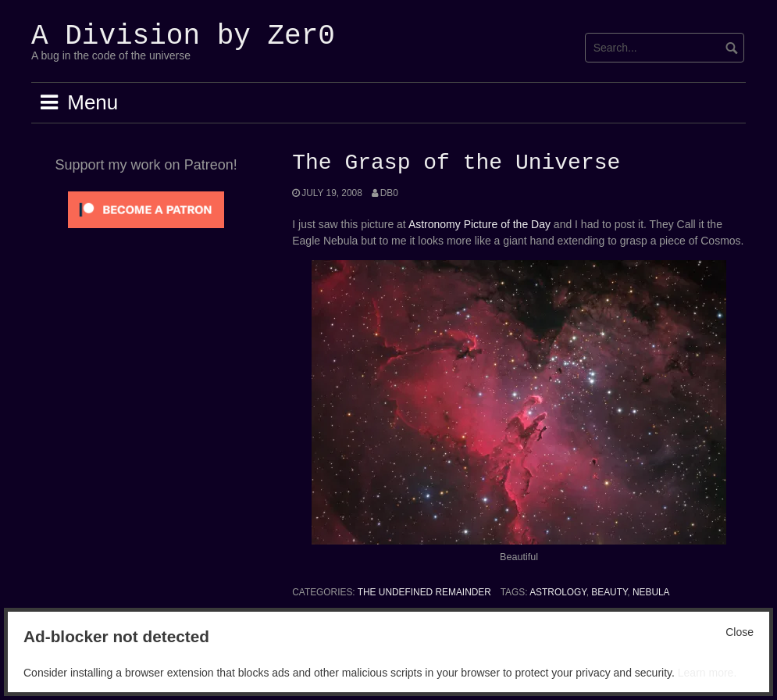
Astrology (558, 592)
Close (740, 632)
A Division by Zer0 (183, 36)
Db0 (389, 193)
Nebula (651, 592)
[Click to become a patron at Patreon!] (146, 209)
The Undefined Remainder (424, 592)
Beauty (609, 592)
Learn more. (707, 673)
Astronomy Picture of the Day (479, 224)
